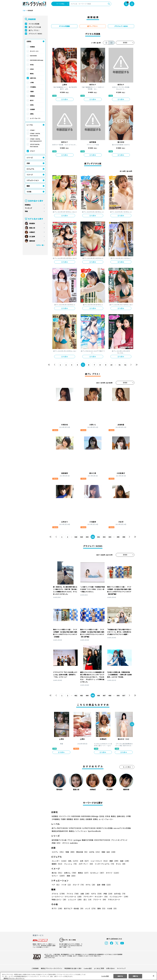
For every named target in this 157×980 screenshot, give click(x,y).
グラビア (32, 151)
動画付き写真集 (87, 840)
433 (104, 537)
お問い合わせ (110, 968)
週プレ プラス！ (34, 30)
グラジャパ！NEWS (35, 34)
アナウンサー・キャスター (96, 897)
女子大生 (119, 894)
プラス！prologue (74, 840)
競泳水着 (82, 852)
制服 (70, 852)
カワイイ (112, 873)
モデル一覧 (40, 245)
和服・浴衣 (108, 852)
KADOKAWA (33, 56)
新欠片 (32, 100)
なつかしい (97, 873)
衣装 (28, 163)
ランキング (28, 208)
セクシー (127, 873)
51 (120, 365)
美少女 (57, 873)
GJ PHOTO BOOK (88, 828)
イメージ (30, 175)
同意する (135, 976)
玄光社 (32, 65)
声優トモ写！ (57, 843)
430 (87, 537)
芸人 (88, 900)
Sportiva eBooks (94, 831)
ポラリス (66, 843)
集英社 (32, 74)
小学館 (32, 83)
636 (118, 695)
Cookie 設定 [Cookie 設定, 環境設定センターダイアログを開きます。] (105, 976)
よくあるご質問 (99, 968)
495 (118, 537)
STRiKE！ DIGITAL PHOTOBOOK (35, 135)
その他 (29, 192)
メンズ (90, 908)
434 (110, 537)
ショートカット (99, 861)
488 (110, 695)
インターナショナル (105, 864)
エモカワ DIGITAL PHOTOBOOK (35, 145)
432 (99, 537)
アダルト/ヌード (113, 900)
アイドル (73, 894)
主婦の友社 (33, 78)
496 (124, 537)
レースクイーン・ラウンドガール (67, 897)
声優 (108, 894)
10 (111, 365)
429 (81, 537)
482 (76, 695)
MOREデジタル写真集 (103, 828)
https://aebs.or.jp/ (49, 957)
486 (99, 695)
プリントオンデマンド (118, 840)
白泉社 (32, 105)
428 (76, 537)
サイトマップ (121, 968)
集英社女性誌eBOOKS (60, 831)
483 (81, 695)
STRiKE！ (33, 130)
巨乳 (73, 861)
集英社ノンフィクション (78, 831)
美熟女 (83, 873)
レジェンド (75, 900)
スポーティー (86, 864)
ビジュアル (30, 169)
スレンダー (59, 861)
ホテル (90, 885)
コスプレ (58, 852)
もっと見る (127, 767)
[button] (132, 724)
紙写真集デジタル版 (59, 840)
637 (124, 695)
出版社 (29, 41)
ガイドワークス (34, 51)
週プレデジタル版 (35, 27)
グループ (78, 885)
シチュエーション (33, 180)
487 (104, 695)
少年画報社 (33, 87)
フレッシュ (71, 864)
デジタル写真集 (34, 24)
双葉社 (32, 114)
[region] (78, 976)
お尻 (84, 861)
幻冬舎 (32, 69)
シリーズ (30, 158)
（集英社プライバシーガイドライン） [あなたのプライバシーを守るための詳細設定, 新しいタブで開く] (14, 978)
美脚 (113, 861)
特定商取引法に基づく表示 (73, 968)
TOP (24, 11)
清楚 (56, 876)
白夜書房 (32, 109)
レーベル (30, 125)
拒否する (120, 976)
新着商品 (28, 205)
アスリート (100, 900)
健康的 (57, 864)
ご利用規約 (35, 968)
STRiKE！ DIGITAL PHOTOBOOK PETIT (36, 140)
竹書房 (32, 91)
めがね (94, 852)
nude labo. (74, 843)
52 (125, 365)
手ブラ (57, 908)
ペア (56, 885)
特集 (26, 211)
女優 (85, 894)
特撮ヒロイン (59, 900)
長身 (124, 861)
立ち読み (65, 99)
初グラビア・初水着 (74, 908)
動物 (101, 908)
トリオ (66, 885)
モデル (96, 894)
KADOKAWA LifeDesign (37, 60)
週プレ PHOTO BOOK (60, 828)
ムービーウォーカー (35, 118)
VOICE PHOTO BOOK (102, 840)
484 (87, 695)
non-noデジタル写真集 (121, 828)
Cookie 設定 (88, 968)
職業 (28, 186)
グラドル (59, 894)
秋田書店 (32, 47)
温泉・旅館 (104, 885)
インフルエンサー (119, 897)
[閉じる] (154, 976)
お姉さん (70, 873)
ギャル (121, 864)
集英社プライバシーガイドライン (52, 968)
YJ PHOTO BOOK (74, 828)
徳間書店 (32, 96)
